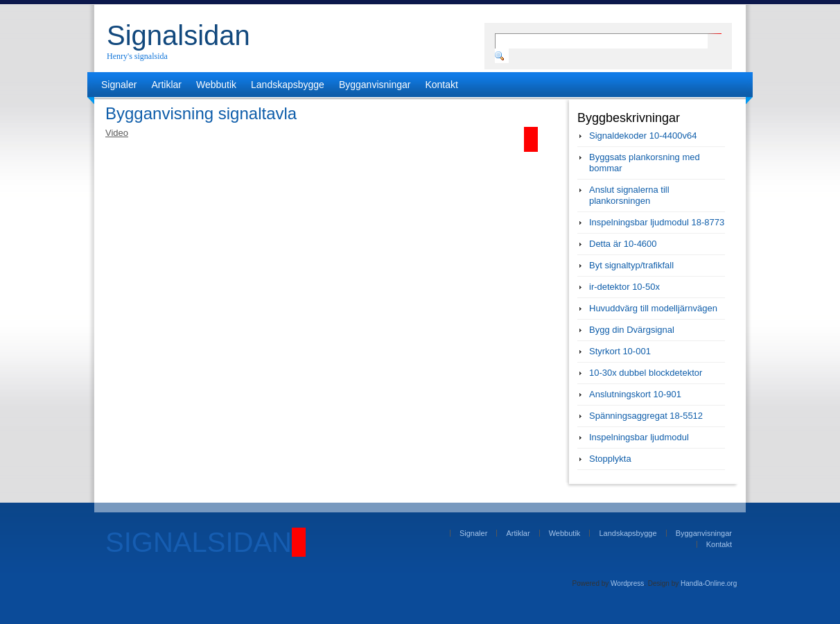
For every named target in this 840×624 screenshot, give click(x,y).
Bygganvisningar (375, 85)
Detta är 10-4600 (623, 244)
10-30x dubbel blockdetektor (646, 373)
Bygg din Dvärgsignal (632, 330)
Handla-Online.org (709, 583)
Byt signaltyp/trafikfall (631, 265)
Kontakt (441, 85)
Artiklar (166, 85)
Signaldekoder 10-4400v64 (643, 136)
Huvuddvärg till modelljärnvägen (653, 308)
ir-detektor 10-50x (624, 287)
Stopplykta (610, 459)
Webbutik (216, 85)
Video (117, 133)
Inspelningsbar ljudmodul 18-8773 (657, 222)
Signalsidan (178, 35)
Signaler (119, 85)
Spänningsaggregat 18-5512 (646, 416)
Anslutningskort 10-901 (635, 394)
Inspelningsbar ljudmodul (639, 437)
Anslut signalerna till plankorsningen (629, 195)
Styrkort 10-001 (620, 351)
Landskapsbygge (288, 85)
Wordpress (627, 583)
